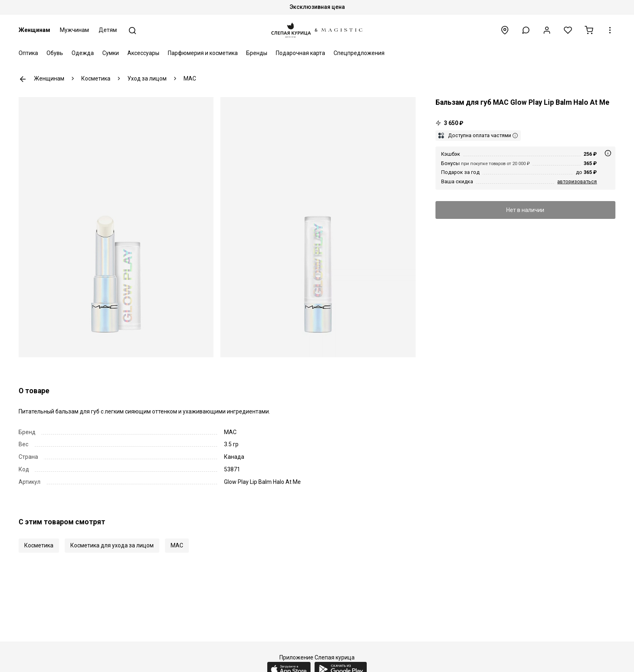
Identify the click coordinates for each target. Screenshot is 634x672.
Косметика (39, 545)
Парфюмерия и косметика (203, 53)
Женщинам (34, 30)
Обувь (55, 53)
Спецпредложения (359, 53)
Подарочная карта (300, 53)
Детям (108, 30)
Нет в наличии (525, 210)
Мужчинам (74, 30)
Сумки (111, 53)
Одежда (83, 53)
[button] (526, 30)
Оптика (28, 53)
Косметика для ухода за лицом (112, 545)
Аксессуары (143, 53)
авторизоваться (577, 181)
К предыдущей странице (23, 79)
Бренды (257, 53)
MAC (177, 545)
